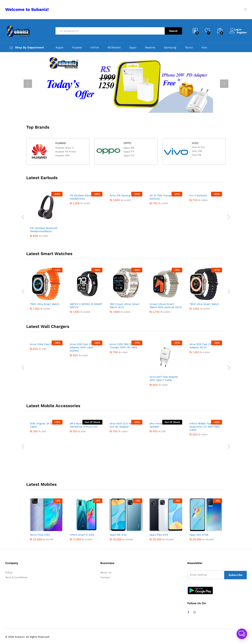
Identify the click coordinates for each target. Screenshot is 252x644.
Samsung (170, 48)
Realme (150, 48)
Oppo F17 (129, 156)
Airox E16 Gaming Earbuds (125, 228)
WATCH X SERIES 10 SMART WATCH (86, 306)
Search (173, 31)
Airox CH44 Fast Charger (45, 377)
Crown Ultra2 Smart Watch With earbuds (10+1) (166, 306)
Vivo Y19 (197, 156)
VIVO (195, 143)
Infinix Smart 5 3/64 (82, 535)
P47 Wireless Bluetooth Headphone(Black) (44, 230)
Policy (9, 572)
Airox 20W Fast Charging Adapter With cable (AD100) (85, 380)
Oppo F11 (129, 153)
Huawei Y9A (62, 156)
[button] (242, 634)
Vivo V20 (197, 152)
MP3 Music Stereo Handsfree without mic (84, 458)
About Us (106, 572)
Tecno (189, 48)
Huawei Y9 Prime (66, 153)
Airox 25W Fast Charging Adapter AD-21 (204, 378)
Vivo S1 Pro (198, 148)
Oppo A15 (129, 149)
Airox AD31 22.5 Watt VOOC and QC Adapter (126, 458)
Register (242, 32)
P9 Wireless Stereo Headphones (81, 230)
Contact (105, 577)
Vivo (204, 48)
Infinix (95, 48)
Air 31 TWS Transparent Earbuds (164, 230)
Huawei (77, 48)
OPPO (127, 143)
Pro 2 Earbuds (198, 228)
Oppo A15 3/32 (118, 535)
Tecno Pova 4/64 (40, 535)
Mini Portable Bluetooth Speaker (164, 458)
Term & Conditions (16, 577)
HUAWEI (61, 143)
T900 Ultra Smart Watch (45, 304)
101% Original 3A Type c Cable (44, 458)
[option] (126, 84)
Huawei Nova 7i (64, 149)
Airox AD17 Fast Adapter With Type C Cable (164, 378)
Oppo (133, 48)
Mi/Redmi (114, 48)
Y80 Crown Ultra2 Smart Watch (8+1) (125, 306)
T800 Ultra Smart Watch (204, 304)
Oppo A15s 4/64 (159, 535)
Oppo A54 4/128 (199, 535)
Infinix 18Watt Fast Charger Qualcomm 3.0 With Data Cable (206, 459)
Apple (59, 48)
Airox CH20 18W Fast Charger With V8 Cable (124, 378)
